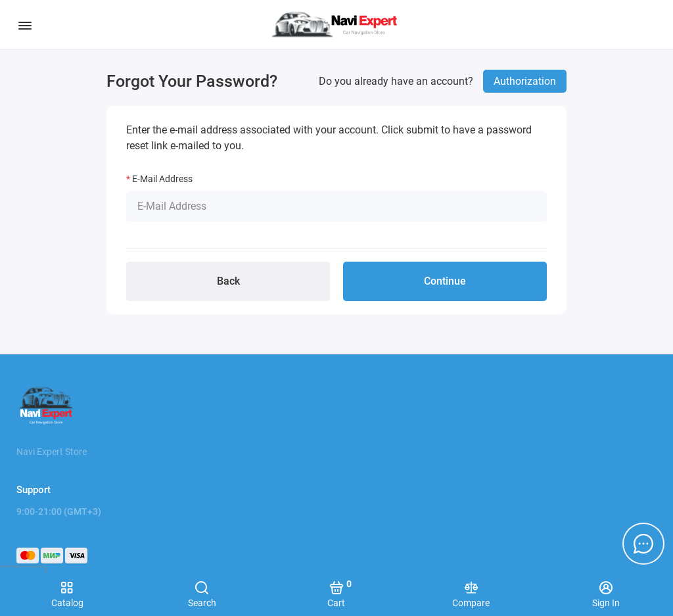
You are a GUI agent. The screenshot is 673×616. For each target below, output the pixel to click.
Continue (445, 281)
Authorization (525, 81)
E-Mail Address (162, 179)
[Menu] (25, 25)
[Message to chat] (643, 544)
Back (228, 281)
